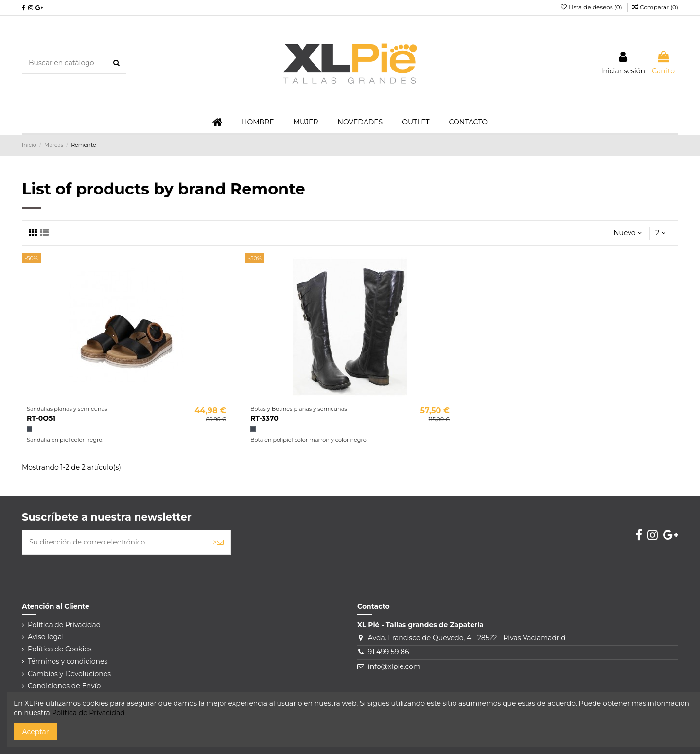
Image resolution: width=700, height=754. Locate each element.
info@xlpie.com (394, 666)
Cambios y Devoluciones (69, 674)
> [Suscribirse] (218, 542)
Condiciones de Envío (64, 686)
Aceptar (36, 732)
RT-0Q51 (41, 418)
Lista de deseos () (592, 7)
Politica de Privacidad (64, 625)
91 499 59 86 (389, 652)
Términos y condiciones (68, 661)
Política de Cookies (60, 649)
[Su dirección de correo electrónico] (114, 542)
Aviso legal (46, 637)
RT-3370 (264, 418)
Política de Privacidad (88, 713)
